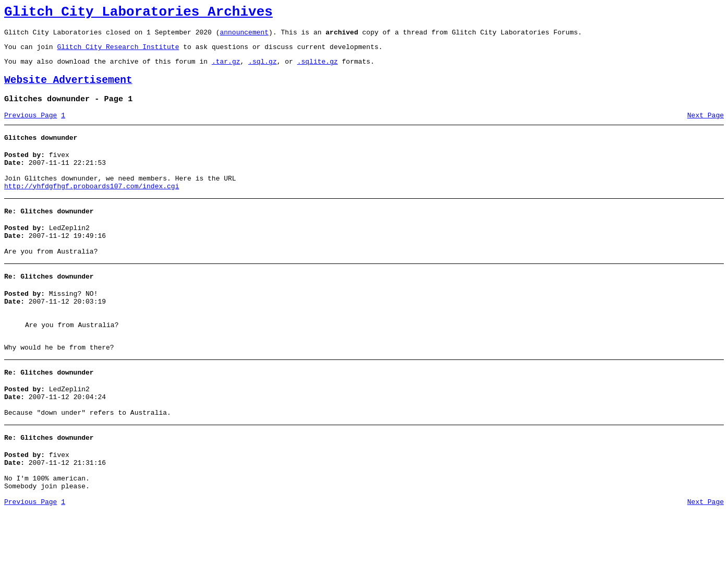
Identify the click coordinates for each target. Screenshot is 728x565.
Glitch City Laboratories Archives (138, 14)
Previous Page (31, 128)
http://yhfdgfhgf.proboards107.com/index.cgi (92, 207)
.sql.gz (263, 69)
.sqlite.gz (318, 69)
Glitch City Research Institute (118, 53)
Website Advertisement (68, 89)
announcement (244, 37)
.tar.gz (226, 69)
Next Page (706, 128)
